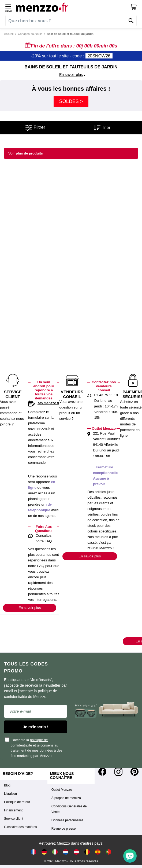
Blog (7, 785)
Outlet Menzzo (62, 790)
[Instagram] (118, 772)
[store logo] (73, 7)
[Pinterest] (134, 772)
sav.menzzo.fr (48, 403)
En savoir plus (30, 608)
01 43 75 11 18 (106, 395)
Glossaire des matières (20, 827)
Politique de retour (17, 802)
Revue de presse (64, 829)
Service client (14, 819)
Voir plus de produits (26, 153)
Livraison (10, 794)
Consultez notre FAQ (44, 538)
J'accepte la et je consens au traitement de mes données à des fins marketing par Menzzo (34, 747)
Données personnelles (67, 820)
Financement (13, 810)
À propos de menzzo (66, 798)
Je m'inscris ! (35, 727)
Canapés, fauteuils (30, 34)
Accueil (9, 34)
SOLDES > (71, 101)
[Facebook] (102, 772)
